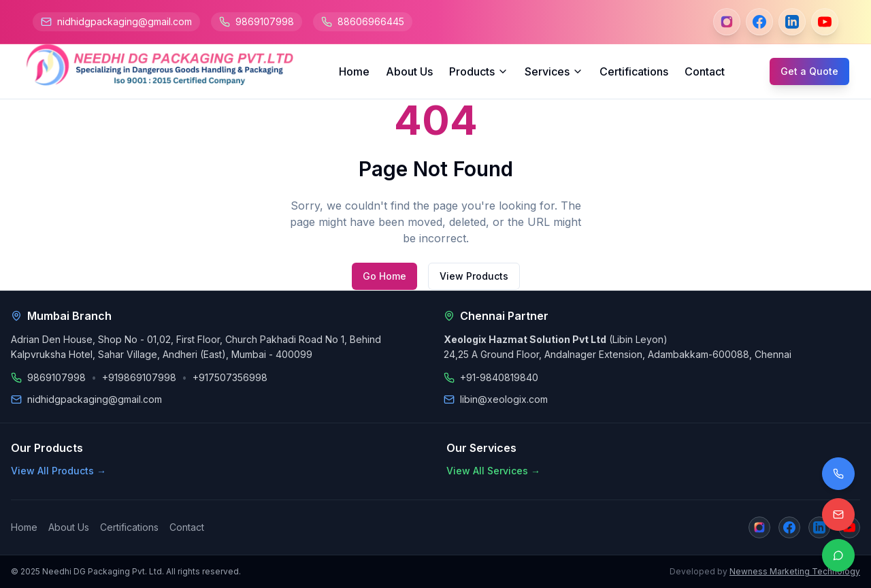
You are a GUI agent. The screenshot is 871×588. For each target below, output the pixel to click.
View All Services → (493, 471)
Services (554, 71)
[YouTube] (825, 22)
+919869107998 (139, 377)
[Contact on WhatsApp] (838, 555)
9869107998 (265, 21)
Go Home (384, 276)
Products (479, 71)
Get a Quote (809, 71)
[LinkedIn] (792, 22)
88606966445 (371, 21)
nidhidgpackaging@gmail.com (125, 21)
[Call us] (838, 474)
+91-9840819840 (499, 377)
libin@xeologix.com (504, 399)
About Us (409, 71)
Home (354, 71)
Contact (705, 71)
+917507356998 (230, 377)
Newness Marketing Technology (795, 571)
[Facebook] (759, 22)
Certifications (634, 71)
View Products (474, 276)
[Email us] (838, 514)
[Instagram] (727, 22)
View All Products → (59, 471)
